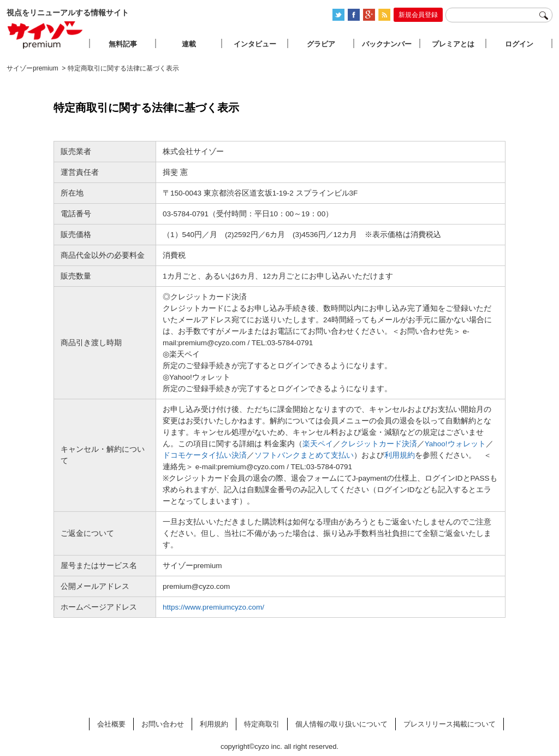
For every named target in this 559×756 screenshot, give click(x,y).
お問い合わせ (163, 724)
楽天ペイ (318, 444)
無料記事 (123, 44)
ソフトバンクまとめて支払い (304, 455)
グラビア (321, 44)
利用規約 (400, 455)
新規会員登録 (418, 15)
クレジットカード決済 (379, 444)
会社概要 (111, 724)
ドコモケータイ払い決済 (205, 455)
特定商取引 (262, 724)
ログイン (519, 44)
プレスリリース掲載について (450, 724)
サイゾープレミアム (45, 35)
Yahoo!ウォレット (455, 444)
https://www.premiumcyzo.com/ (213, 607)
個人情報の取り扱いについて (341, 724)
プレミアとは (453, 44)
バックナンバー (387, 44)
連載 (189, 44)
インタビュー (255, 44)
